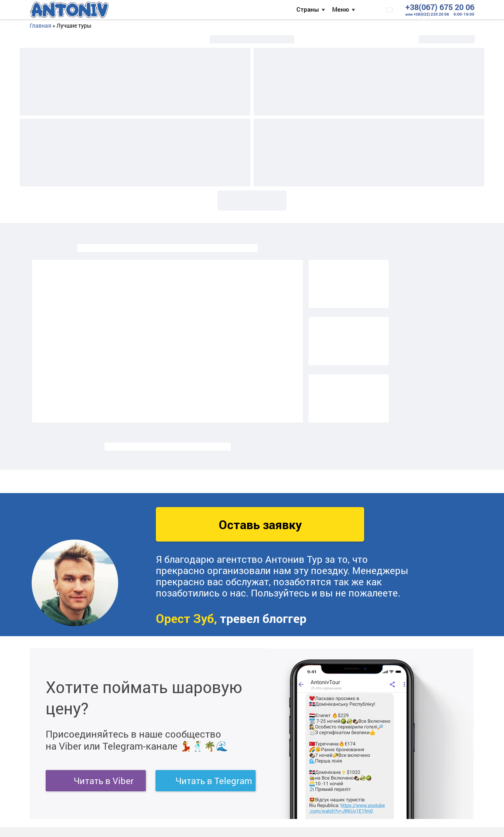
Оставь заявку (260, 525)
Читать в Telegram (214, 781)
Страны (308, 9)
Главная (40, 25)
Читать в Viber (104, 781)
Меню (341, 9)
